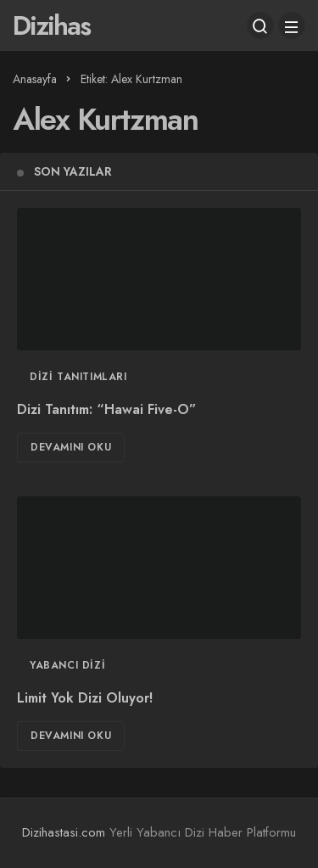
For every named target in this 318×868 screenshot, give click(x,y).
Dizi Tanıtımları (78, 377)
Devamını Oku (71, 447)
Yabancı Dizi (67, 665)
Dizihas (51, 25)
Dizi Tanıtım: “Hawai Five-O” (107, 410)
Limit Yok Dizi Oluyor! (85, 699)
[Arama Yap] (260, 25)
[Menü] (292, 25)
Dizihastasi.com (64, 832)
